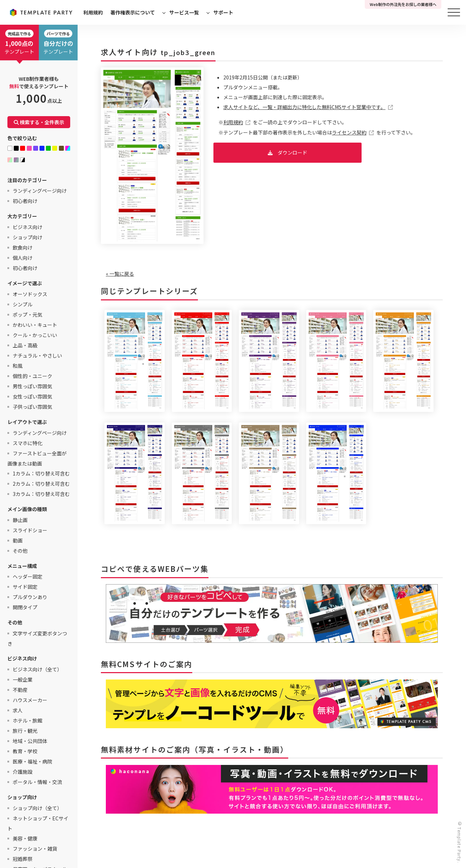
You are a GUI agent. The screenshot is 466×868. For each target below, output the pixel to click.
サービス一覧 (184, 12)
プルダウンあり (30, 597)
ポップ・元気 (28, 315)
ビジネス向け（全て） (37, 669)
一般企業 (23, 680)
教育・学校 (25, 751)
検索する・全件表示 (39, 122)
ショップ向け (28, 237)
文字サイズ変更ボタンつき (37, 638)
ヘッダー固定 (28, 576)
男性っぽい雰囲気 (32, 386)
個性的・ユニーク (32, 376)
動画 (18, 540)
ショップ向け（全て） (37, 808)
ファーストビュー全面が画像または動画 (37, 458)
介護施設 (23, 772)
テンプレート (19, 42)
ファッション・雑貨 (35, 849)
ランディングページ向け (40, 191)
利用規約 (93, 12)
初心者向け (25, 201)
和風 (18, 366)
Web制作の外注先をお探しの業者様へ (403, 4)
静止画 (20, 520)
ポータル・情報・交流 (37, 782)
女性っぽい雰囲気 (32, 396)
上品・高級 (25, 345)
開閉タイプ (25, 607)
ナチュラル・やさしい (37, 355)
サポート (223, 12)
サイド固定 (25, 587)
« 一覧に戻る (120, 274)
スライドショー (30, 530)
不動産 (20, 690)
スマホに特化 (28, 443)
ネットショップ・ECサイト (38, 823)
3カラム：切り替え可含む (41, 494)
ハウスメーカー (30, 700)
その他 (20, 551)
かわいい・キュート (35, 325)
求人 (18, 710)
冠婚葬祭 (23, 859)
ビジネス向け (28, 227)
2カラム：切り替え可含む (41, 484)
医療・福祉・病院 (32, 761)
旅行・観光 (25, 731)
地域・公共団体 (30, 741)
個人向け (23, 258)
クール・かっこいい (35, 335)
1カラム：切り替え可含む (41, 473)
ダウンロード (292, 152)
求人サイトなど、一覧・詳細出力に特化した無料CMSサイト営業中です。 (304, 107)
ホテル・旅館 (28, 720)
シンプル (23, 304)
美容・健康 (25, 838)
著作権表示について (133, 12)
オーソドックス (30, 294)
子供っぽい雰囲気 (32, 407)
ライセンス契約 (349, 132)
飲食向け (23, 247)
